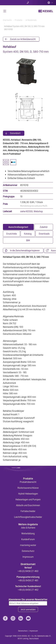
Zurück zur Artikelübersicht (23, 39)
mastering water (28, 545)
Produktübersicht (28, 482)
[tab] (18, 227)
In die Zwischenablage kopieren (25, 250)
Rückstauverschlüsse (28, 488)
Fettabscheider (28, 511)
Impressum (28, 557)
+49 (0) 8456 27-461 (28, 580)
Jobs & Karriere (28, 528)
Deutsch (50, 3)
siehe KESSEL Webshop (31, 211)
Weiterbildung (28, 533)
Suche (11, 3)
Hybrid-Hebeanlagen (28, 494)
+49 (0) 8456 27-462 (28, 590)
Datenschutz (28, 551)
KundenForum (28, 539)
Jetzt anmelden (28, 609)
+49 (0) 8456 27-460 (28, 571)
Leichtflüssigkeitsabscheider (28, 517)
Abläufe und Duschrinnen (28, 505)
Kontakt (28, 3)
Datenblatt (15, 133)
